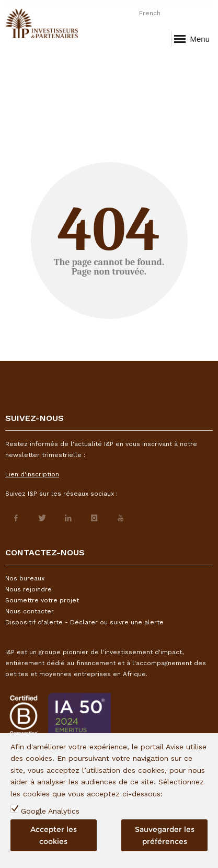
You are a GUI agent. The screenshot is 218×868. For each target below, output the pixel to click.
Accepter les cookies (54, 835)
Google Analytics (50, 811)
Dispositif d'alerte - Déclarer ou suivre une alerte (84, 622)
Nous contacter (30, 611)
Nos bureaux (25, 578)
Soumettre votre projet (42, 600)
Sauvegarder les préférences (165, 835)
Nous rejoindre (28, 589)
